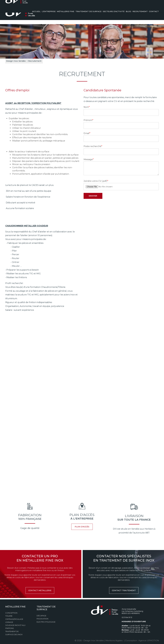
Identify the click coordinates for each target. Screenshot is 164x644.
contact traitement (124, 589)
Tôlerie (9, 615)
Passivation (42, 618)
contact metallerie (40, 589)
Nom (87, 106)
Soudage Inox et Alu (15, 624)
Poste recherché (93, 145)
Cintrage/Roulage (14, 618)
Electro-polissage (46, 621)
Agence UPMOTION (148, 639)
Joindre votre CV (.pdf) (96, 180)
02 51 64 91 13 (146, 5)
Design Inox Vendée (16, 60)
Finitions (10, 627)
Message (89, 158)
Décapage (41, 615)
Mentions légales (115, 639)
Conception (11, 612)
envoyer (93, 195)
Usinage (9, 621)
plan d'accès (82, 525)
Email (87, 132)
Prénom (88, 119)
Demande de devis (118, 5)
